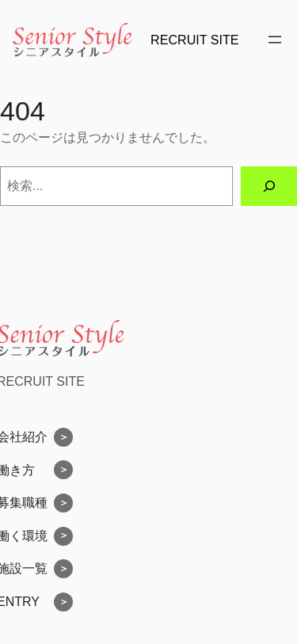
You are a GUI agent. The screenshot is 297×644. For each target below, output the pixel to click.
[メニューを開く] (275, 40)
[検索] (269, 186)
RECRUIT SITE (195, 40)
